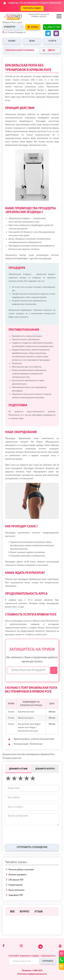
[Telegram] (41, 948)
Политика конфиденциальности (32, 974)
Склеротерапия (16, 885)
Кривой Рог (10, 27)
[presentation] (31, 835)
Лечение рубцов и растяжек (21, 870)
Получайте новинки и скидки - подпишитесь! (32, 956)
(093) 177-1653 (54, 27)
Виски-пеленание (16, 890)
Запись (33, 27)
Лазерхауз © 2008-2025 (32, 971)
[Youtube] (60, 946)
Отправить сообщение (32, 847)
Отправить (48, 961)
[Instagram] (21, 946)
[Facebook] (3, 946)
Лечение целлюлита (17, 875)
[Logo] (18, 17)
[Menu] (59, 16)
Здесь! (49, 50)
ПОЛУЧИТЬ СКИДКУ (32, 8)
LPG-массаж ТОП (16, 880)
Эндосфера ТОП (16, 895)
